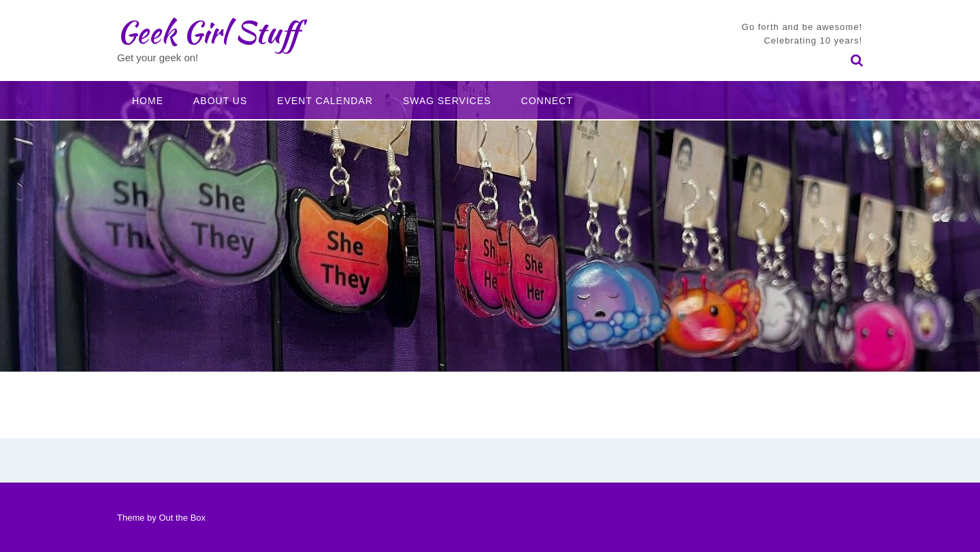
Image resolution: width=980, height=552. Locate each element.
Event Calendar (325, 101)
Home (148, 101)
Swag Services (447, 101)
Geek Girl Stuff (208, 32)
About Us (220, 101)
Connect (547, 101)
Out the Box (182, 518)
